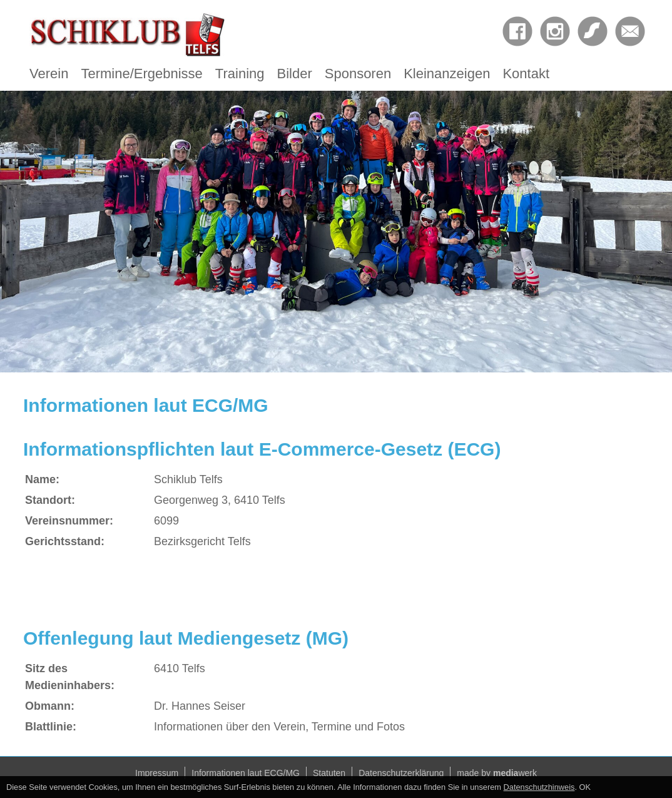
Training (240, 74)
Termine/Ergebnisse (141, 74)
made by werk (497, 773)
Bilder (295, 74)
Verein (49, 74)
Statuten (329, 773)
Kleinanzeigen (447, 74)
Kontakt (526, 74)
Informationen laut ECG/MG (246, 773)
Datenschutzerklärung (401, 773)
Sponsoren (358, 74)
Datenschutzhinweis (539, 787)
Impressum (157, 773)
